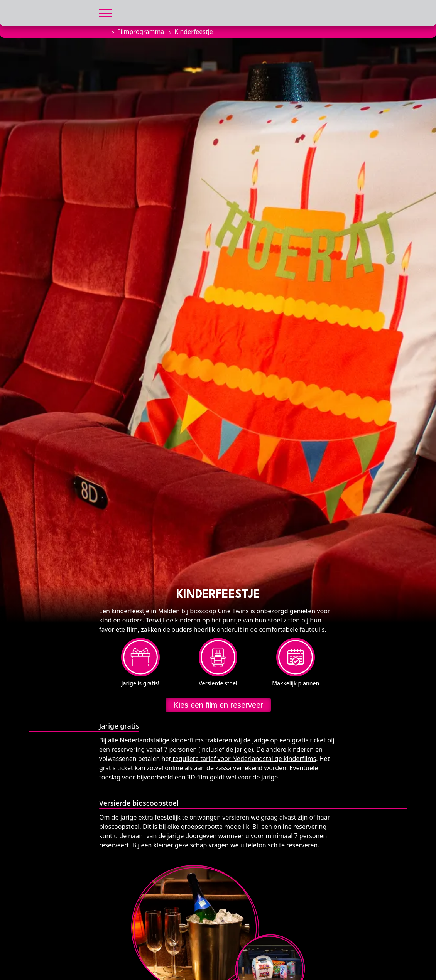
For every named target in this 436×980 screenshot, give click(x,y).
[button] (106, 12)
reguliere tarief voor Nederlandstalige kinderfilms (244, 759)
